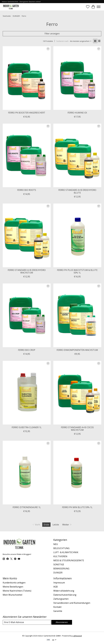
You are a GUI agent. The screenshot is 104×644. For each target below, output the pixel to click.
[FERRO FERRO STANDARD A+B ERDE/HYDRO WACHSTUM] (27, 235)
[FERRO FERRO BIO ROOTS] (27, 155)
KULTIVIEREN (60, 556)
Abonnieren (62, 622)
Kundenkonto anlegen (14, 583)
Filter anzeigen (52, 34)
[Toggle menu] (99, 7)
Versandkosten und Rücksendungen (72, 603)
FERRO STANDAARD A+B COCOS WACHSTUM (77, 429)
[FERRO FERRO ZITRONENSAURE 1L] (27, 473)
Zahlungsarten (61, 599)
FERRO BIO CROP (27, 350)
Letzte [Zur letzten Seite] (56, 525)
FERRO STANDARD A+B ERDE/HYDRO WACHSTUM (27, 271)
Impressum (59, 583)
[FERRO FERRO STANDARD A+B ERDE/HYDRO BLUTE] (77, 155)
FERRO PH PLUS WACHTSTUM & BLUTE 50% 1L (77, 271)
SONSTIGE (59, 564)
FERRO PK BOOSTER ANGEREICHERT (27, 113)
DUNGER (16, 16)
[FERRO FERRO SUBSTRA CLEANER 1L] (27, 393)
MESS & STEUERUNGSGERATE (69, 560)
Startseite (7, 16)
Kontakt (57, 607)
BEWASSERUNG (61, 569)
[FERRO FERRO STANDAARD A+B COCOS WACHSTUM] (77, 393)
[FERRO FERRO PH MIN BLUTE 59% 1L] (77, 473)
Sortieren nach (62, 41)
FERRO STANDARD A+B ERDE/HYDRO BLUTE (77, 191)
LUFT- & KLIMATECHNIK (66, 552)
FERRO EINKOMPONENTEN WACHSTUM (77, 350)
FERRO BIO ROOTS (27, 190)
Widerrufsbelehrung (64, 591)
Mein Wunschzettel (12, 595)
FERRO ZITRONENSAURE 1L (27, 507)
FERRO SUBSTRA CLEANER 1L (27, 427)
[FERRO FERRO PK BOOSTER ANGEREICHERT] (27, 78)
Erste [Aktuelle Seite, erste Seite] (46, 525)
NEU (56, 544)
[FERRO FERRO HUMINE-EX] (77, 78)
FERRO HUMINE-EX (77, 113)
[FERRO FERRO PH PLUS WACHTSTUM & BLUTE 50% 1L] (77, 235)
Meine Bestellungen (13, 587)
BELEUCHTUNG (61, 548)
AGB (56, 587)
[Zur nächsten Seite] (67, 525)
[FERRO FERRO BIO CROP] (27, 315)
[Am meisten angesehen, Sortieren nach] (81, 41)
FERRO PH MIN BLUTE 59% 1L (77, 507)
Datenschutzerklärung (65, 595)
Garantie (58, 611)
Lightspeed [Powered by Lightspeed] (77, 636)
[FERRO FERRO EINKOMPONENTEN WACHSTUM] (77, 315)
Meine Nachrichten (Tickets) (17, 591)
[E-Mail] (27, 622)
